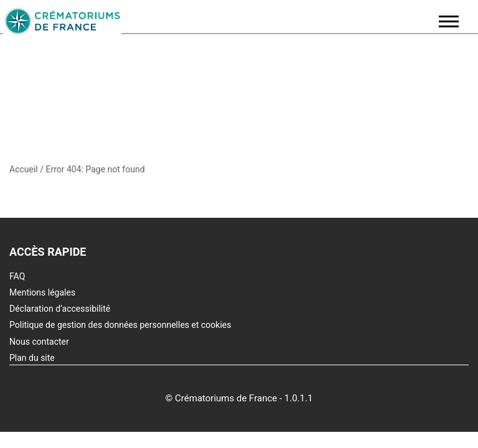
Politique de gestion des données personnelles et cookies (120, 325)
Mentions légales (42, 292)
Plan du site (32, 358)
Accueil (24, 169)
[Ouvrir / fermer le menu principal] (449, 21)
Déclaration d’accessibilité (60, 309)
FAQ (17, 276)
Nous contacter (39, 342)
